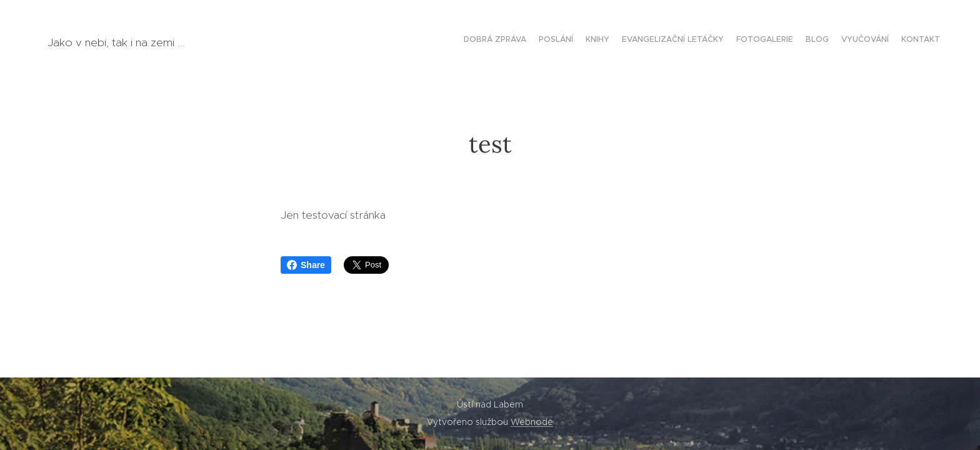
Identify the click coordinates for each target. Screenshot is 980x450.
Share (306, 265)
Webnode (532, 422)
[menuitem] (854, 41)
